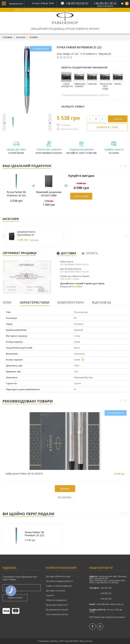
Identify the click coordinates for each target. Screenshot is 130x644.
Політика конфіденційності (59, 581)
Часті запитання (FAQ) (57, 614)
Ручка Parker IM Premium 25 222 (34, 534)
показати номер (109, 588)
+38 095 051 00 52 (105, 3)
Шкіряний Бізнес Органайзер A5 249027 (26, 233)
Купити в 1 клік (107, 127)
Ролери (34, 38)
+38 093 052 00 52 (109, 599)
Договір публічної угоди (58, 576)
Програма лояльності (57, 605)
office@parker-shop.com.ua (110, 604)
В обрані (66, 125)
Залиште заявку (73, 106)
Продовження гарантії (57, 610)
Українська (16, 4)
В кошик (34, 240)
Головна (7, 38)
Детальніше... (23, 497)
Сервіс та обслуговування (59, 586)
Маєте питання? (70, 129)
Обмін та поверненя (56, 600)
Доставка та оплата (55, 591)
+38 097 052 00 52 (77, 3)
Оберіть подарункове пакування (84, 67)
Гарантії (50, 595)
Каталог (21, 38)
